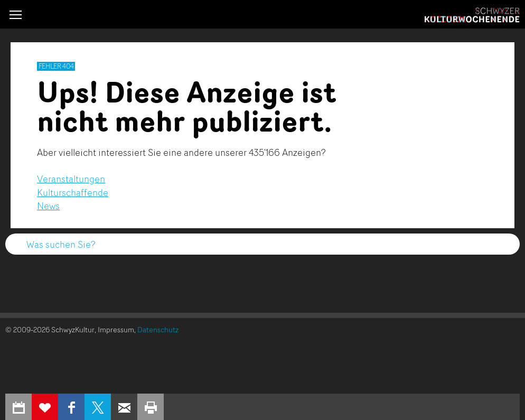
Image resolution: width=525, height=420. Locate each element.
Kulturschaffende (73, 192)
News (48, 206)
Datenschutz (158, 329)
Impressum (116, 329)
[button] (16, 15)
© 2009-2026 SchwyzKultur (50, 329)
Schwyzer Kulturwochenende (472, 15)
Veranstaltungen (71, 179)
